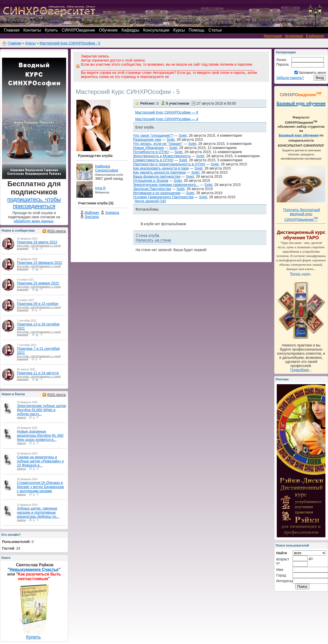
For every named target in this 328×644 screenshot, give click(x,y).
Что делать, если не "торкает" (158, 144)
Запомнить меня (312, 73)
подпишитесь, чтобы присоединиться (34, 203)
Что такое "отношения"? (153, 135)
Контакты (32, 30)
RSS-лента (57, 231)
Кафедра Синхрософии (107, 168)
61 (37, 290)
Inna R (100, 188)
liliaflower (92, 213)
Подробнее (300, 370)
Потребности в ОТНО (151, 152)
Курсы (179, 30)
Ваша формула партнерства (157, 176)
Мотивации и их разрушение (157, 193)
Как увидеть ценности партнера (159, 172)
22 (37, 249)
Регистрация (273, 36)
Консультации (156, 30)
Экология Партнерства (152, 189)
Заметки (21, 418)
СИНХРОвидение (78, 30)
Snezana (92, 217)
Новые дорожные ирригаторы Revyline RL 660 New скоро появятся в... (40, 435)
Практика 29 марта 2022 (37, 242)
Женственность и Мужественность (162, 156)
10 (37, 269)
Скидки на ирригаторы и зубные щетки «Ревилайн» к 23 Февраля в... (40, 461)
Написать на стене (153, 240)
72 (37, 335)
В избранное (315, 36)
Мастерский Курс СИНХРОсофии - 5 (70, 43)
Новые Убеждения (148, 148)
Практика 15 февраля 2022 (40, 263)
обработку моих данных (34, 221)
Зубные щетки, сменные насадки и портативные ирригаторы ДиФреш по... (38, 512)
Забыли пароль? (290, 78)
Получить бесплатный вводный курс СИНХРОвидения (301, 215)
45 (37, 379)
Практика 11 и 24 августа (38, 373)
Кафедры (130, 30)
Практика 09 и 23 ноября (38, 304)
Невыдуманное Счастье (34, 569)
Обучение (108, 30)
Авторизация (294, 36)
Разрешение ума (147, 140)
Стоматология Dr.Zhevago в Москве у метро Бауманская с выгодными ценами (40, 487)
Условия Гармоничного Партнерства (163, 197)
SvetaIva (112, 213)
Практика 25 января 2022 (38, 283)
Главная (12, 30)
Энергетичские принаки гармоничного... (166, 185)
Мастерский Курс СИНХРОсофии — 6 (167, 112)
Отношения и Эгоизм (151, 181)
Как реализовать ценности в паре (161, 168)
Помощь (197, 30)
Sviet (183, 135)
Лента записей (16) (150, 201)
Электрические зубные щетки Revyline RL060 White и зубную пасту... (42, 410)
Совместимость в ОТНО (153, 160)
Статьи (215, 30)
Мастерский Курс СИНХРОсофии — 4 (167, 119)
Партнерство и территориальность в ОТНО (169, 164)
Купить (51, 30)
